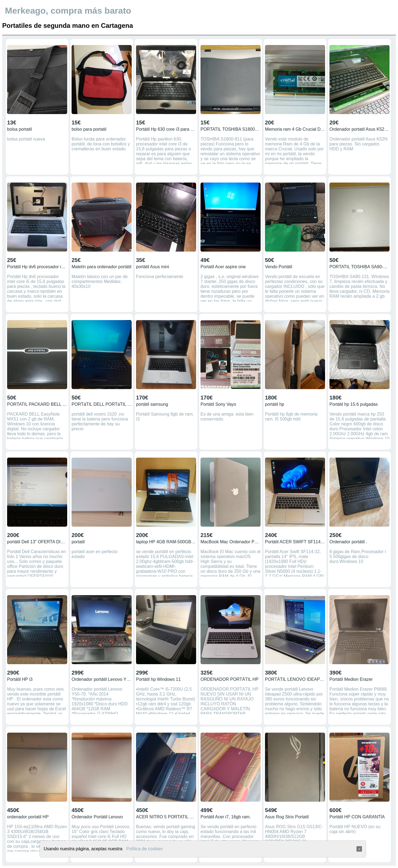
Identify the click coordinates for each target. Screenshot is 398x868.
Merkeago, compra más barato (68, 11)
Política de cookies (144, 849)
